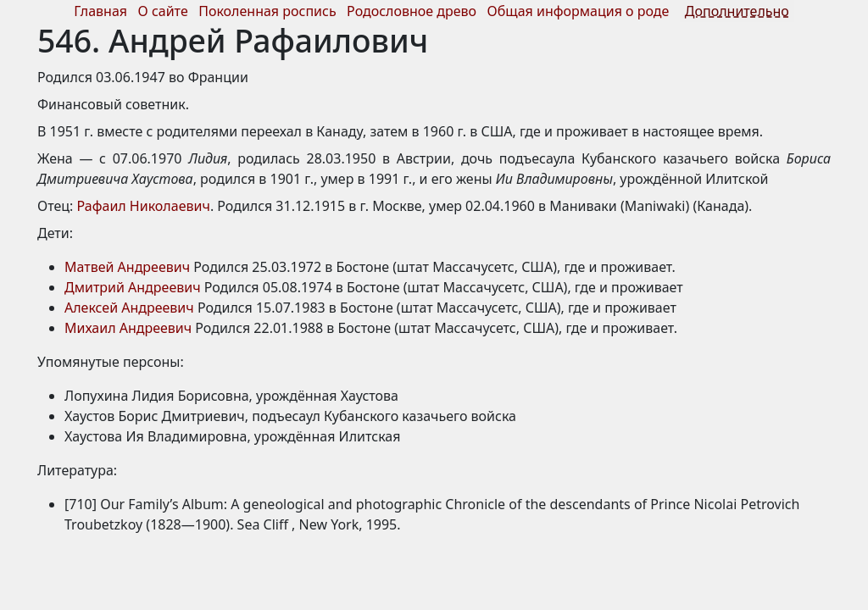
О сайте (163, 11)
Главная (100, 11)
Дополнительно (737, 11)
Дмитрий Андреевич (133, 287)
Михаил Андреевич (128, 328)
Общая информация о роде (580, 11)
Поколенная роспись (267, 11)
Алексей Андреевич (129, 308)
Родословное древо (412, 11)
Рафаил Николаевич (144, 206)
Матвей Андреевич (127, 267)
